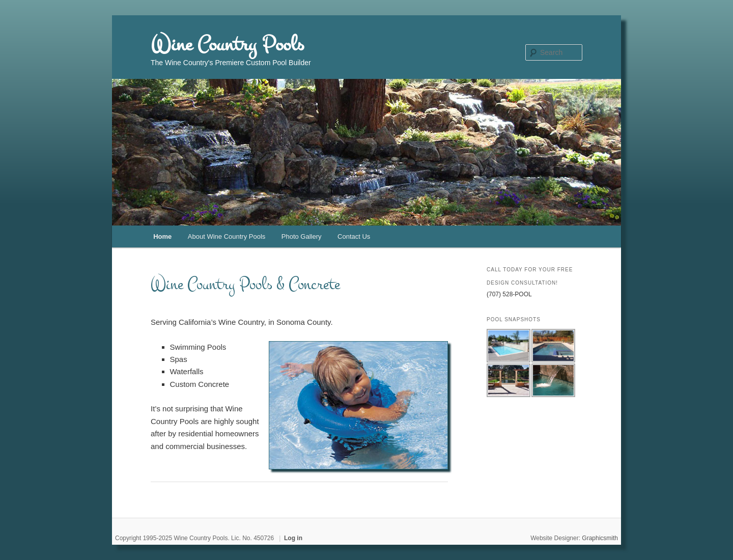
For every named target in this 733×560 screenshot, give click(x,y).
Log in (293, 538)
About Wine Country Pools (227, 236)
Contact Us (354, 236)
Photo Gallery (302, 236)
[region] (358, 405)
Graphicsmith (600, 538)
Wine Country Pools (227, 45)
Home (162, 236)
